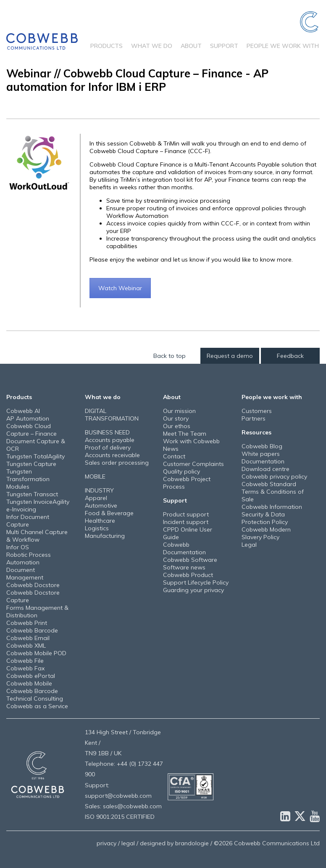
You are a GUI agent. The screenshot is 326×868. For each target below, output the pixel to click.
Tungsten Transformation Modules (28, 479)
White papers (261, 454)
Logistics (97, 528)
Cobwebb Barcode (32, 630)
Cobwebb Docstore (33, 585)
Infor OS (18, 547)
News (171, 449)
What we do (152, 46)
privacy (106, 843)
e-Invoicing (21, 509)
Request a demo (230, 356)
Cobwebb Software (190, 560)
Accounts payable (110, 440)
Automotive (101, 505)
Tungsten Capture (31, 464)
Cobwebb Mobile (29, 683)
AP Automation (28, 418)
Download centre (266, 469)
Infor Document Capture (28, 521)
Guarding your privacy (193, 590)
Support (224, 46)
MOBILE (95, 476)
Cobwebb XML (26, 646)
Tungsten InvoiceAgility (38, 502)
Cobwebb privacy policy (274, 476)
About (191, 46)
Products (106, 46)
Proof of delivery (108, 447)
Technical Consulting (35, 699)
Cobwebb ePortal (31, 676)
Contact (174, 456)
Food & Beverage (109, 513)
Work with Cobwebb (191, 441)
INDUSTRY (99, 490)
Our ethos (177, 426)
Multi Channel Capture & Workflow (37, 536)
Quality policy (181, 471)
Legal (249, 545)
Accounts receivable (112, 455)
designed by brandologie (174, 843)
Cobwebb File (25, 661)
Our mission (179, 411)
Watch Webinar (120, 288)
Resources (256, 432)
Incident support (186, 522)
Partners (254, 418)
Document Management (25, 574)
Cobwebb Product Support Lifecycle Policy (196, 579)
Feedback (290, 356)
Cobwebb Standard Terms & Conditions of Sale (273, 492)
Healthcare (100, 521)
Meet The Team (185, 434)
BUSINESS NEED (107, 432)
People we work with (283, 46)
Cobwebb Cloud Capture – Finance (32, 430)
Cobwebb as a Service (37, 706)
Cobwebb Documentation (184, 548)
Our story (176, 418)
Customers (257, 411)
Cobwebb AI (23, 411)
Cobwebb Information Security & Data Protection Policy (272, 514)
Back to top (170, 356)
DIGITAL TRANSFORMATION (112, 415)
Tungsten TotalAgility (35, 456)
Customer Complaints (193, 464)
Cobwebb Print (27, 623)
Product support (186, 514)
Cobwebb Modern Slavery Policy (266, 533)
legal (128, 843)
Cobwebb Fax (25, 668)
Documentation (263, 461)
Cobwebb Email (28, 638)
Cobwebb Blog (262, 446)
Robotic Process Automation (29, 558)
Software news (184, 567)
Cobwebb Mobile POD (36, 653)
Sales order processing (117, 463)
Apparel (96, 498)
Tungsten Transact (32, 494)
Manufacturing (105, 536)
